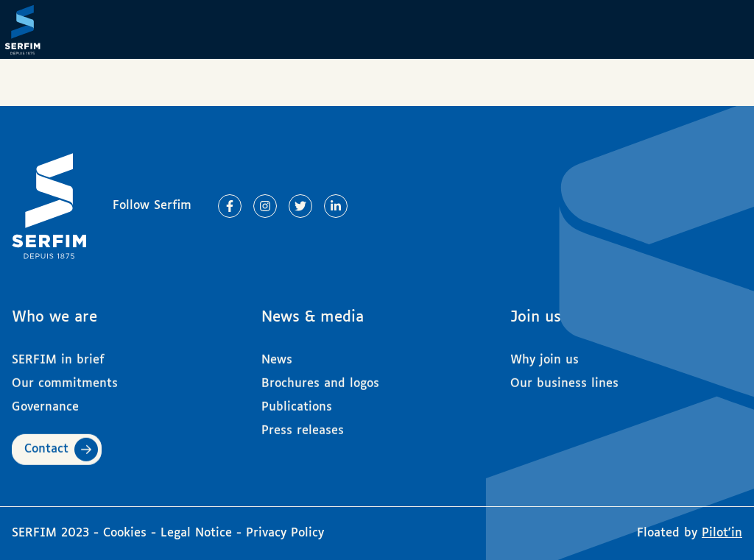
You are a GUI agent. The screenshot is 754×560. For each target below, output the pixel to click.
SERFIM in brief (58, 354)
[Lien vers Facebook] (230, 206)
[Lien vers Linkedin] (336, 206)
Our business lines (564, 378)
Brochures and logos (320, 378)
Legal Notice (196, 533)
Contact (46, 443)
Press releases (303, 425)
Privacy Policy (285, 533)
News (277, 354)
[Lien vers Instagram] (265, 206)
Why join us (545, 354)
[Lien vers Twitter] (300, 206)
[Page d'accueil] (29, 29)
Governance (45, 401)
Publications (297, 401)
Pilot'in (722, 533)
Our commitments (65, 378)
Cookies (127, 533)
